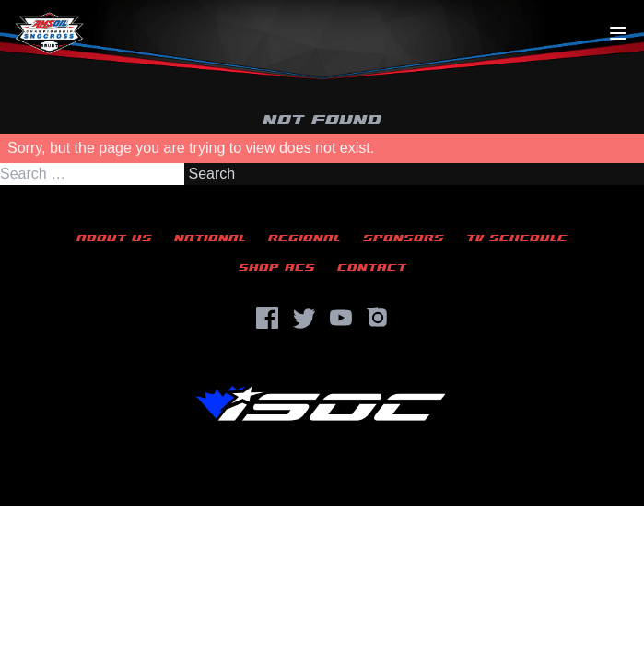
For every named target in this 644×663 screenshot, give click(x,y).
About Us (114, 238)
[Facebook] (267, 318)
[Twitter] (304, 318)
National (210, 238)
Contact (372, 268)
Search (211, 174)
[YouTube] (341, 318)
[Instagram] (378, 318)
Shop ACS (277, 268)
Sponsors (404, 238)
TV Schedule (517, 238)
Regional (304, 238)
